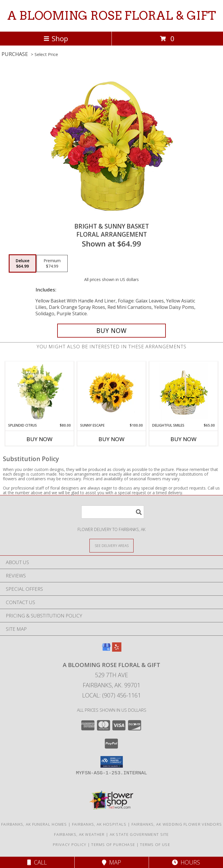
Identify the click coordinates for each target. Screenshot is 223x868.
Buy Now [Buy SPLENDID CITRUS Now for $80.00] (39, 439)
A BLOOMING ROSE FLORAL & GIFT (112, 16)
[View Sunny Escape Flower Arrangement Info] (112, 392)
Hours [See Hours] (186, 862)
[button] (112, 762)
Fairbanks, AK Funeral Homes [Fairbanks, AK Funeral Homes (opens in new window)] (34, 824)
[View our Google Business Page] (106, 650)
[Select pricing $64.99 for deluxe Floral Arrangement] (23, 264)
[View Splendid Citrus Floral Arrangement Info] (40, 392)
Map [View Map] (111, 862)
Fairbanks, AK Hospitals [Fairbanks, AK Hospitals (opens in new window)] (99, 824)
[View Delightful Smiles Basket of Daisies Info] (184, 392)
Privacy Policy (70, 845)
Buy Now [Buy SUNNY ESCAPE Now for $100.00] (111, 439)
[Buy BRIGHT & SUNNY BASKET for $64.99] (111, 331)
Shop (56, 38)
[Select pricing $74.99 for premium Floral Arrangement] (52, 264)
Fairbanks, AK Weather (79, 834)
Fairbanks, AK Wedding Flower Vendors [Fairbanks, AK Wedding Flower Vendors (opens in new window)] (177, 824)
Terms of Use (155, 845)
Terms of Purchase (113, 845)
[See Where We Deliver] (111, 545)
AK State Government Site (139, 834)
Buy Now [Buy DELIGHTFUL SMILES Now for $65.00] (184, 439)
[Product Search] (113, 512)
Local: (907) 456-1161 (111, 695)
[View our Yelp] (117, 650)
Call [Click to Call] (37, 862)
